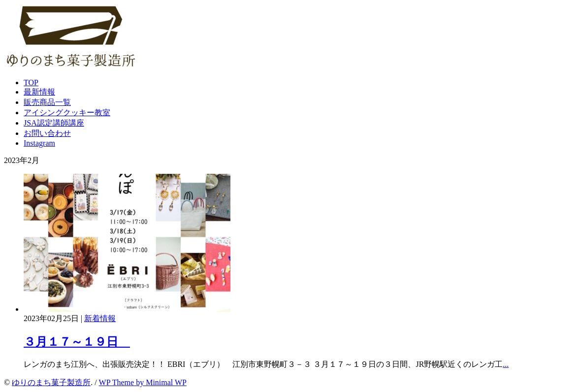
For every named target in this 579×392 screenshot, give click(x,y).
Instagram (39, 143)
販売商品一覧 (47, 102)
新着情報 (100, 318)
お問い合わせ (47, 133)
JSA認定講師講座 (54, 123)
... (506, 364)
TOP (31, 82)
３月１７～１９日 (77, 342)
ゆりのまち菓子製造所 (51, 382)
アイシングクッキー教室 (67, 113)
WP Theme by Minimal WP (143, 382)
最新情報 (39, 92)
